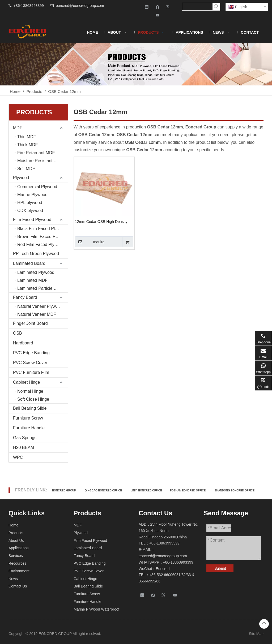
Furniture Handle (29, 428)
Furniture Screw (28, 418)
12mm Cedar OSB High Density (101, 222)
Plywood (21, 178)
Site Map (256, 634)
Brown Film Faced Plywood (43, 237)
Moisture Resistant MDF (40, 161)
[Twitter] (169, 7)
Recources (17, 563)
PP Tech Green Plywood (36, 254)
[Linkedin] (147, 7)
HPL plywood (30, 203)
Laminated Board (29, 263)
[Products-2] (136, 64)
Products (16, 533)
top (264, 624)
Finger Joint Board (30, 323)
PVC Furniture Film (31, 372)
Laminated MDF (32, 280)
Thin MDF (27, 137)
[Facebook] (158, 7)
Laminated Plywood (36, 272)
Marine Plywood (32, 195)
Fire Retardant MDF (36, 153)
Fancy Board (25, 297)
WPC (18, 457)
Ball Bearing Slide (30, 408)
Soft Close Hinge (33, 399)
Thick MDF (27, 145)
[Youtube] (158, 15)
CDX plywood (30, 211)
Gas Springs (25, 438)
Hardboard (23, 343)
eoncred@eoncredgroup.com (80, 6)
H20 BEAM (24, 448)
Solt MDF (26, 169)
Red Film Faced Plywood (41, 245)
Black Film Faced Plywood (42, 229)
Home (13, 525)
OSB (18, 333)
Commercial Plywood (37, 187)
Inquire (90, 242)
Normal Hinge (30, 391)
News (13, 579)
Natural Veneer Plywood (40, 306)
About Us (16, 541)
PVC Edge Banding (31, 353)
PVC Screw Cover (30, 363)
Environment (19, 571)
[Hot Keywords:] (216, 7)
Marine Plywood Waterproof (96, 609)
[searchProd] (197, 7)
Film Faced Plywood (32, 220)
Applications (19, 548)
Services (16, 556)
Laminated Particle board (41, 288)
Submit (220, 568)
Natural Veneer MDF (37, 314)
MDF (18, 128)
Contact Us (18, 586)
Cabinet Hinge (26, 382)
